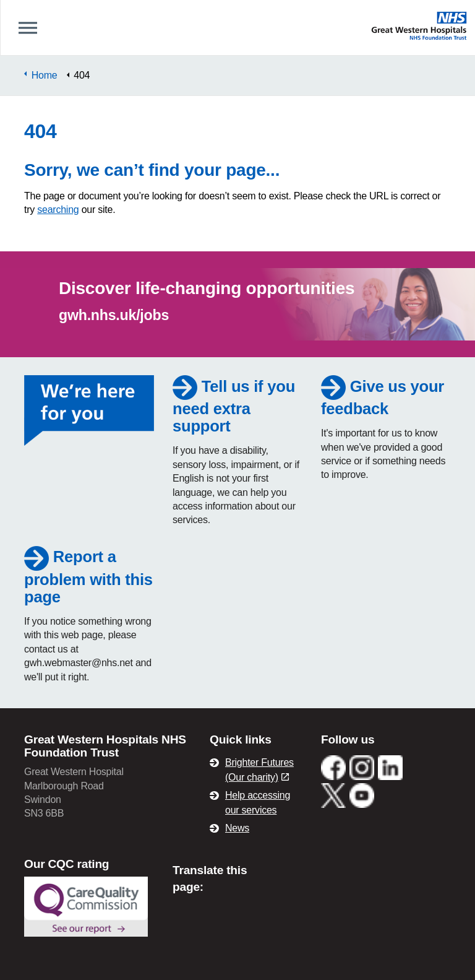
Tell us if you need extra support (234, 406)
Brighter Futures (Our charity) (259, 770)
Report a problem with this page (88, 576)
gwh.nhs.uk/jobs (114, 315)
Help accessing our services (258, 803)
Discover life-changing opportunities (207, 288)
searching (58, 210)
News (237, 828)
